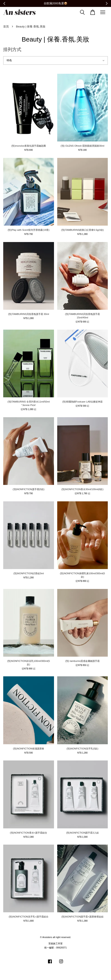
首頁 (6, 26)
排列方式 (12, 49)
